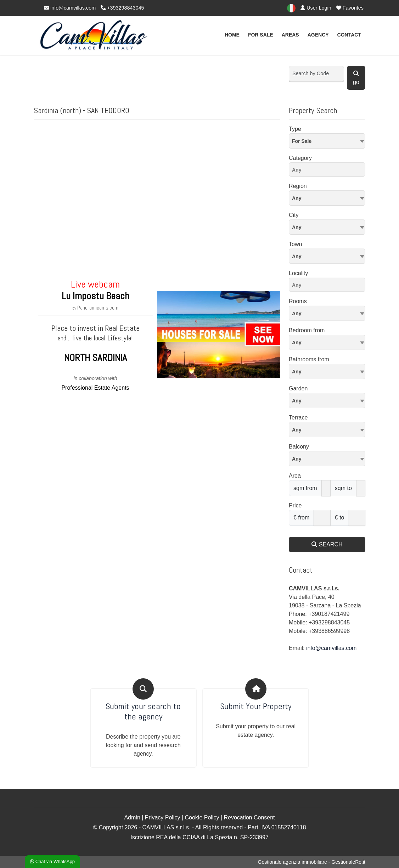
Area (295, 476)
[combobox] (327, 141)
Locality (298, 273)
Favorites (350, 8)
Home (232, 35)
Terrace (298, 418)
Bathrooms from (309, 359)
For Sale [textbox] (302, 141)
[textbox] (327, 198)
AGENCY (318, 35)
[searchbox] (329, 171)
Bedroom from (307, 330)
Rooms (298, 301)
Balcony (299, 447)
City (294, 215)
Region (298, 186)
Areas (290, 35)
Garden (298, 388)
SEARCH (327, 544)
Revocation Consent (249, 817)
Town (295, 244)
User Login (316, 8)
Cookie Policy (202, 817)
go (356, 78)
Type (295, 129)
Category (300, 158)
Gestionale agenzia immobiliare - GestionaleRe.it (312, 862)
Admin (132, 817)
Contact (349, 35)
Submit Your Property (256, 706)
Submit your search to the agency (143, 712)
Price (295, 505)
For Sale (261, 35)
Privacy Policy (163, 817)
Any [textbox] (297, 256)
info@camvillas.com (70, 8)
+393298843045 (122, 8)
